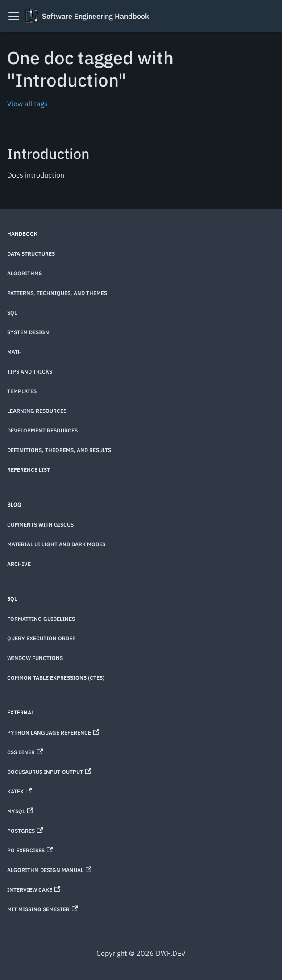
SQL (12, 313)
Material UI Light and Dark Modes (56, 544)
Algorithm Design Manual (49, 870)
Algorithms (25, 273)
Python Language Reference (53, 733)
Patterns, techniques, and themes (57, 293)
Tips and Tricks (30, 372)
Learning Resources (37, 411)
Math (15, 352)
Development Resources (42, 430)
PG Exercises (30, 850)
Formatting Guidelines (41, 619)
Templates (22, 391)
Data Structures (31, 254)
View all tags (27, 104)
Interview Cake (34, 890)
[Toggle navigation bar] (14, 16)
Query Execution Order (41, 638)
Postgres (25, 831)
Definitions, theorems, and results (59, 450)
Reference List (29, 470)
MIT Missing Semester (42, 909)
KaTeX (19, 791)
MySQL (20, 811)
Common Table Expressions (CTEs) (56, 678)
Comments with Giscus (40, 525)
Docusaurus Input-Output (49, 772)
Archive (19, 564)
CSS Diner (25, 752)
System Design (28, 332)
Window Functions (35, 658)
